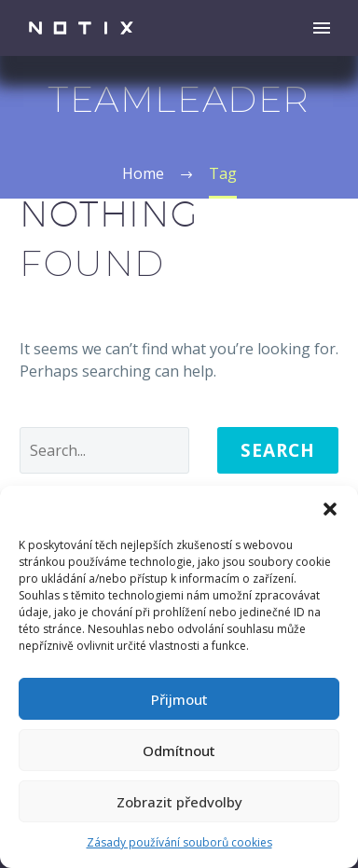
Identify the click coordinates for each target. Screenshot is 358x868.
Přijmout (179, 699)
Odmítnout (179, 751)
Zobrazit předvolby (179, 802)
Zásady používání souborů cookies (179, 842)
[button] (330, 509)
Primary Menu (322, 28)
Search (278, 450)
